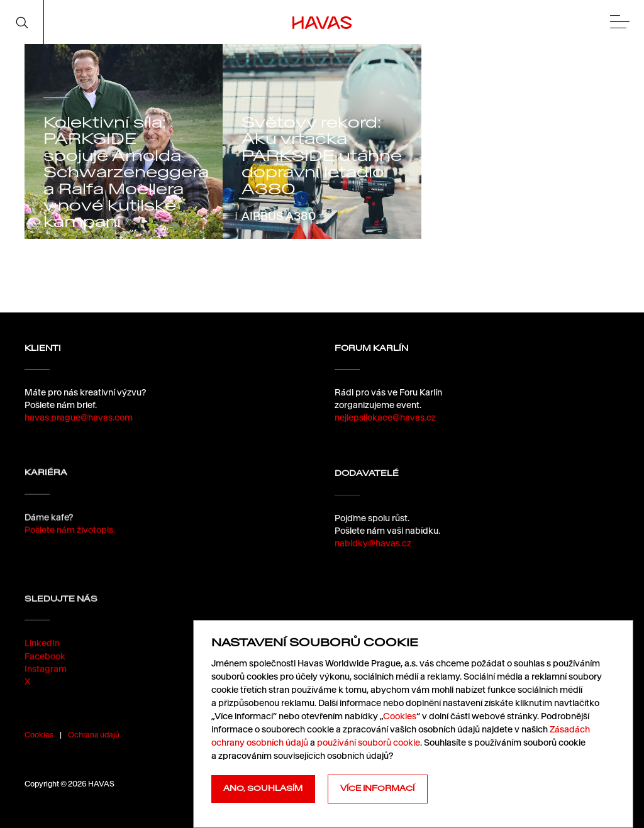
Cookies (39, 735)
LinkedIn (42, 652)
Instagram (46, 677)
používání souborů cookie (369, 742)
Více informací (377, 788)
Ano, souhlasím (263, 788)
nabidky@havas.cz (373, 549)
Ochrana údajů (94, 735)
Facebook (45, 665)
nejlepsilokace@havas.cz (385, 417)
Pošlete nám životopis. (70, 533)
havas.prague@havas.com (79, 417)
